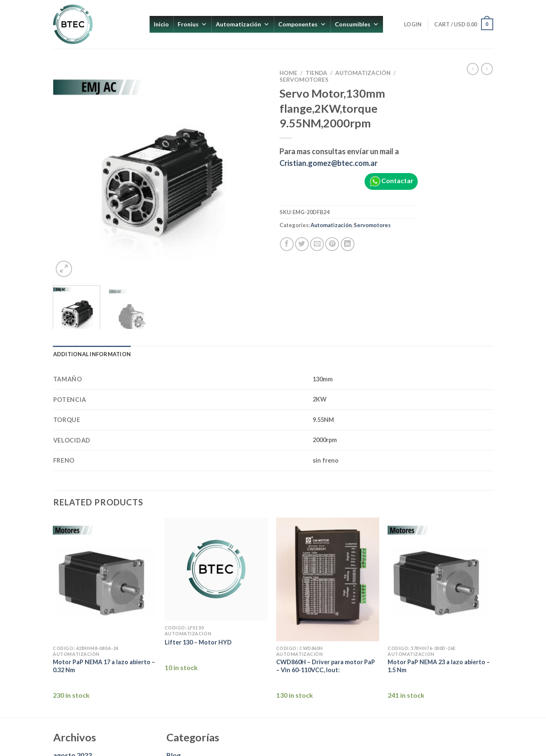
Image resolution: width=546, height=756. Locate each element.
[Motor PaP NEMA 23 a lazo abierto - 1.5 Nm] (439, 580)
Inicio (161, 24)
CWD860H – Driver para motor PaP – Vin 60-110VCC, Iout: (326, 666)
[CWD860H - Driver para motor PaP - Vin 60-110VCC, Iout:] (328, 580)
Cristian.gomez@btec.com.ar (329, 163)
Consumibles (357, 24)
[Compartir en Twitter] (302, 244)
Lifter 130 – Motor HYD (198, 642)
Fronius (192, 24)
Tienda (316, 73)
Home (289, 73)
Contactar (391, 181)
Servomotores (304, 80)
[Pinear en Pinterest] (332, 244)
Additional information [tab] (92, 354)
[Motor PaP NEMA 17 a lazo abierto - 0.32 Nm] (105, 580)
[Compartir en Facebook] (287, 244)
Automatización (243, 24)
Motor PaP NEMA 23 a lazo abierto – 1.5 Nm (439, 666)
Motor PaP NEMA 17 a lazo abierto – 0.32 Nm (104, 666)
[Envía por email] (317, 244)
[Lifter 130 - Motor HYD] (216, 569)
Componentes (302, 24)
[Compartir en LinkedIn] (348, 244)
